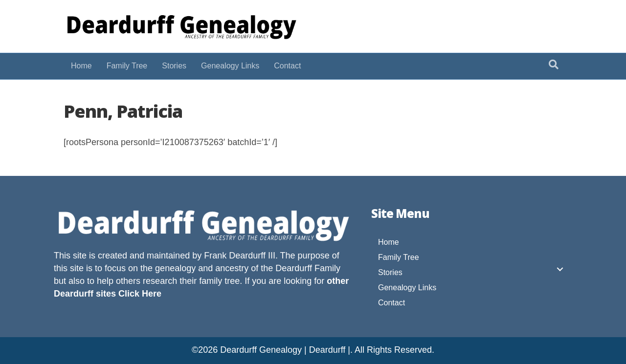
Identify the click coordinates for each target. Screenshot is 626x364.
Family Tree (127, 66)
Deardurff (294, 268)
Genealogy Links (230, 66)
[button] (560, 269)
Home (81, 66)
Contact (287, 66)
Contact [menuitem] (391, 303)
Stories (174, 66)
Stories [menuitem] (390, 272)
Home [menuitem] (389, 242)
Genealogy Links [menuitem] (407, 288)
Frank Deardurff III (240, 256)
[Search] (554, 64)
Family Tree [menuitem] (399, 257)
